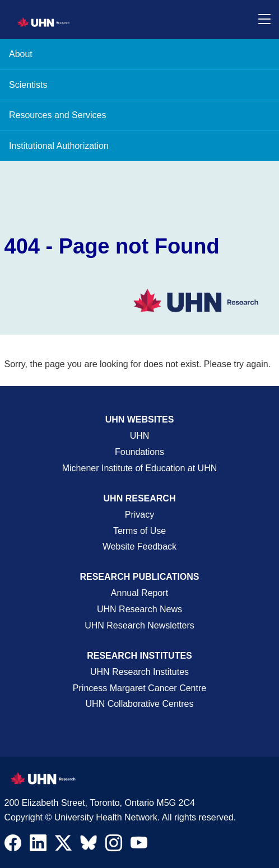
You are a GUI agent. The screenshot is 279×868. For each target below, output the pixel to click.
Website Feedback (139, 546)
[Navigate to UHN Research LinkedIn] (38, 846)
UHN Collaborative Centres (140, 704)
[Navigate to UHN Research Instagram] (114, 846)
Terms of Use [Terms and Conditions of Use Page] (139, 531)
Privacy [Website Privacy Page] (139, 515)
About (21, 54)
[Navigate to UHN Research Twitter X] (63, 846)
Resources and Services (57, 115)
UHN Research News (139, 609)
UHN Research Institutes (139, 672)
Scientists (28, 85)
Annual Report (139, 593)
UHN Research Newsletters (139, 625)
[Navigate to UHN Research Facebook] (13, 846)
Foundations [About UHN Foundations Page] (139, 452)
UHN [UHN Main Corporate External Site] (140, 436)
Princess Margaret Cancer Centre (139, 688)
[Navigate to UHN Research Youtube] (139, 846)
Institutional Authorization (59, 146)
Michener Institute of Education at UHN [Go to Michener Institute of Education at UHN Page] (140, 468)
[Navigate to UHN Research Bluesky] (89, 843)
